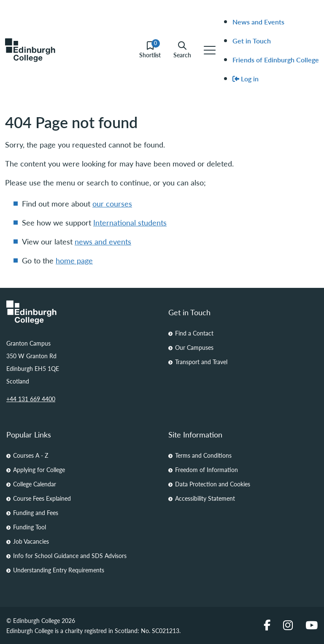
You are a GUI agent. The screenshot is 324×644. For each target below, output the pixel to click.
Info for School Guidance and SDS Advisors (70, 555)
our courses (112, 203)
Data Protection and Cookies (213, 484)
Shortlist (150, 50)
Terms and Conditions (203, 455)
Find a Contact (194, 333)
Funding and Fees (36, 513)
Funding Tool (30, 527)
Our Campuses (194, 347)
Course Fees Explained (42, 498)
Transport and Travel (201, 362)
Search (182, 50)
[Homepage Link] (81, 312)
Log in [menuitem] (246, 79)
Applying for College (39, 470)
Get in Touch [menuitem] (252, 41)
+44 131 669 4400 (31, 399)
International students (130, 222)
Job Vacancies (31, 541)
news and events (103, 241)
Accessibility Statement (205, 498)
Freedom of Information (207, 470)
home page (74, 260)
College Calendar (35, 484)
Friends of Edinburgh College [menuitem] (276, 60)
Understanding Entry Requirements (59, 570)
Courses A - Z (31, 455)
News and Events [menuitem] (258, 22)
